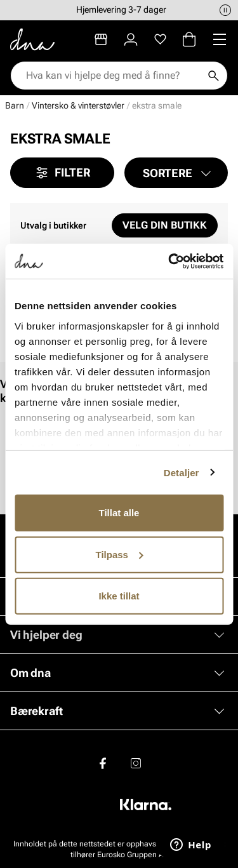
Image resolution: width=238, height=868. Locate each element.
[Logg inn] (131, 39)
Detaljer (182, 472)
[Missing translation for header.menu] (220, 39)
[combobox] (113, 76)
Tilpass (120, 554)
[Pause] (225, 10)
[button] (176, 173)
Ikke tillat (119, 596)
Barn (15, 105)
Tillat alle (119, 513)
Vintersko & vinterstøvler (78, 105)
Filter (62, 173)
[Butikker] (101, 39)
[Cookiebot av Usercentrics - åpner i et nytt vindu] (169, 261)
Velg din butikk (165, 225)
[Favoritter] (160, 39)
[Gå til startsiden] (32, 39)
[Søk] (213, 76)
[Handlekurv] (189, 39)
